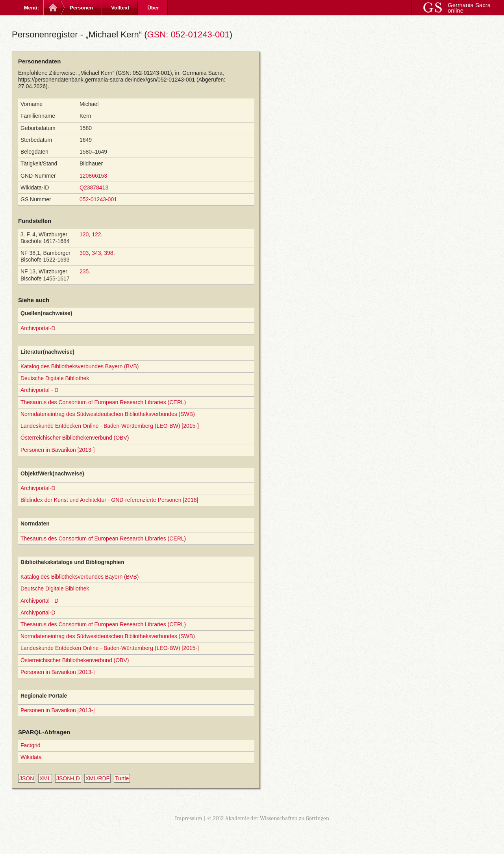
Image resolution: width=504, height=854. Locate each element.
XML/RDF (97, 778)
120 (84, 234)
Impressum (189, 818)
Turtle (122, 778)
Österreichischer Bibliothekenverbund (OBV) (75, 438)
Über (153, 8)
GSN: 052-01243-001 (188, 34)
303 (84, 253)
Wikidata (31, 757)
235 (84, 271)
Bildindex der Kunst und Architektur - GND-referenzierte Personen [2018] (109, 500)
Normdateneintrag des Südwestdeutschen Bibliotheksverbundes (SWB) (108, 414)
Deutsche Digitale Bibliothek (55, 378)
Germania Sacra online (469, 8)
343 (96, 253)
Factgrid (31, 745)
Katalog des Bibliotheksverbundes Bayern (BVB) (80, 366)
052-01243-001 (98, 199)
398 (108, 253)
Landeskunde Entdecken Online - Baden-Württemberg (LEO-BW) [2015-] (110, 426)
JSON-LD (68, 778)
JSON (27, 778)
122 (96, 234)
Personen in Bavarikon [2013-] (57, 450)
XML (45, 778)
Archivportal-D (38, 328)
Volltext (120, 8)
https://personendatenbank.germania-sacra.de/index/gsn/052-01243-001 (107, 80)
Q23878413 (94, 188)
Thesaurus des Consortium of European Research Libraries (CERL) (103, 402)
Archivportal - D (39, 390)
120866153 (93, 176)
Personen (81, 8)
